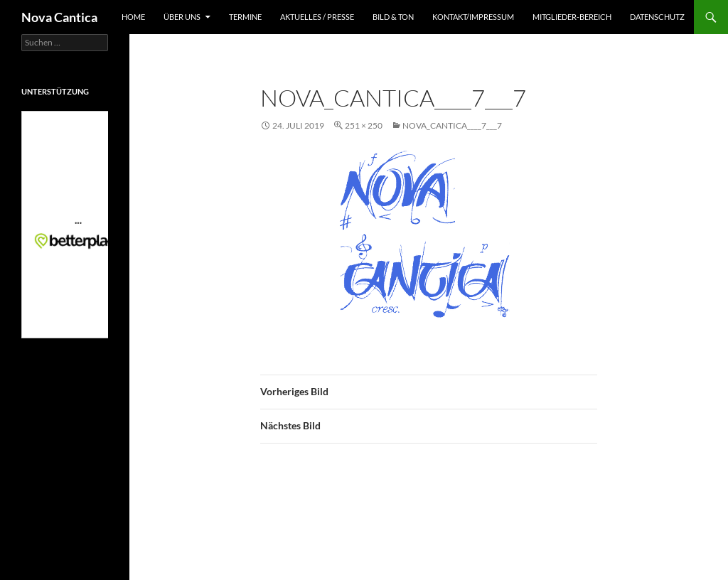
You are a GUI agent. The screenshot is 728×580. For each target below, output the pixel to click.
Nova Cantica (59, 17)
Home (133, 17)
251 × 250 (364, 125)
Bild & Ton (393, 17)
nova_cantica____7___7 (452, 125)
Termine (245, 17)
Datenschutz (657, 17)
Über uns (182, 17)
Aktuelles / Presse (317, 17)
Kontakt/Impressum (473, 17)
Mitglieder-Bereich (572, 17)
